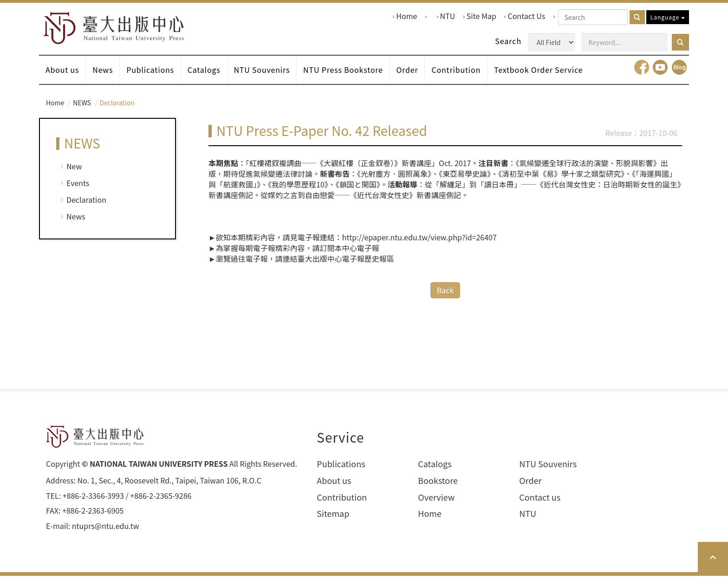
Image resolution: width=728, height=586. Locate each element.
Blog (679, 77)
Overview (436, 507)
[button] (680, 42)
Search (508, 41)
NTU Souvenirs (274, 78)
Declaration (86, 210)
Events (78, 193)
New (74, 176)
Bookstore (438, 490)
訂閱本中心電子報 (350, 258)
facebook (642, 77)
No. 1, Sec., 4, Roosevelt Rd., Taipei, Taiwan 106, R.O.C (169, 490)
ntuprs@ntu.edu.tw (106, 536)
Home (406, 16)
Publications (157, 78)
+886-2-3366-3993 (93, 506)
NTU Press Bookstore (358, 78)
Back (445, 299)
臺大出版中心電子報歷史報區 (346, 268)
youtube (660, 77)
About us (64, 78)
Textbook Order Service (562, 78)
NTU (448, 16)
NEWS (82, 112)
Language (668, 17)
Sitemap (333, 524)
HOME (121, 31)
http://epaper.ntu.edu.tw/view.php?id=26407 (419, 247)
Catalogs (213, 78)
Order (425, 78)
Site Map (481, 16)
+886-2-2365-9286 (161, 506)
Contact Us (526, 16)
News (107, 78)
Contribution (477, 78)
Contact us (540, 507)
